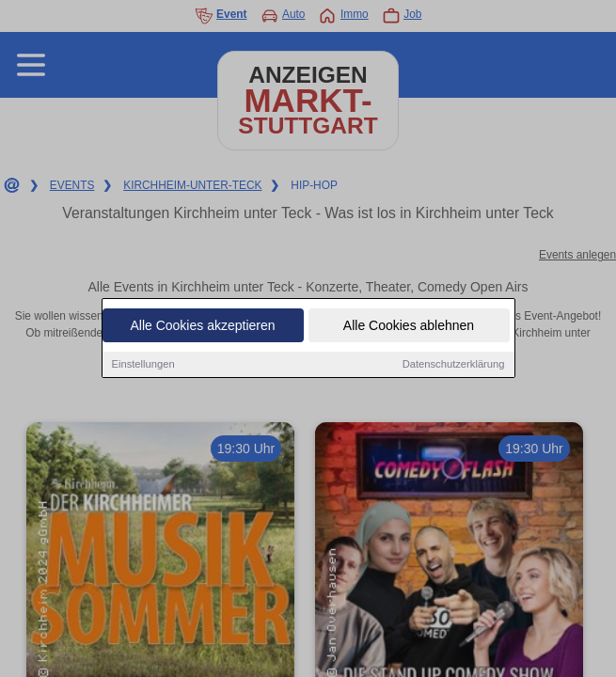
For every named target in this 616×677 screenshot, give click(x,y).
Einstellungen (143, 365)
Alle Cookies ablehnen (409, 326)
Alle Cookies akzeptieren (202, 326)
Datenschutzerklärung (454, 365)
